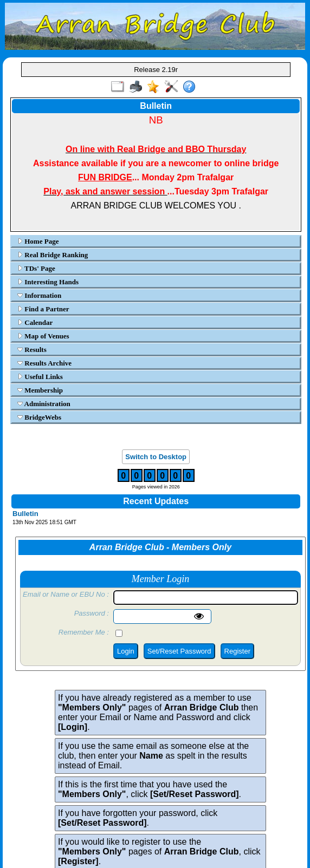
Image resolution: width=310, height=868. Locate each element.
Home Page (38, 241)
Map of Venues (43, 336)
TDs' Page (36, 268)
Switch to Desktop (156, 457)
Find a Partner (43, 309)
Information (39, 295)
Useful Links (40, 377)
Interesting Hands (48, 282)
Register (237, 651)
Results (32, 350)
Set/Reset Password (179, 651)
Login (126, 651)
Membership (40, 390)
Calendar (35, 322)
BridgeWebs (39, 417)
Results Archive (44, 363)
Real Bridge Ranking (53, 255)
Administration (44, 404)
